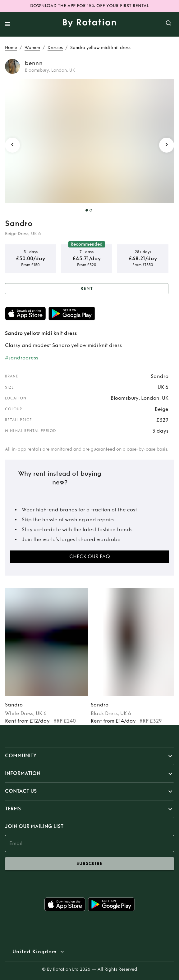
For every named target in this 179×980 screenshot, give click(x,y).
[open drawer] (7, 24)
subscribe (89, 864)
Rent (87, 289)
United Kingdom (34, 952)
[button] (89, 756)
